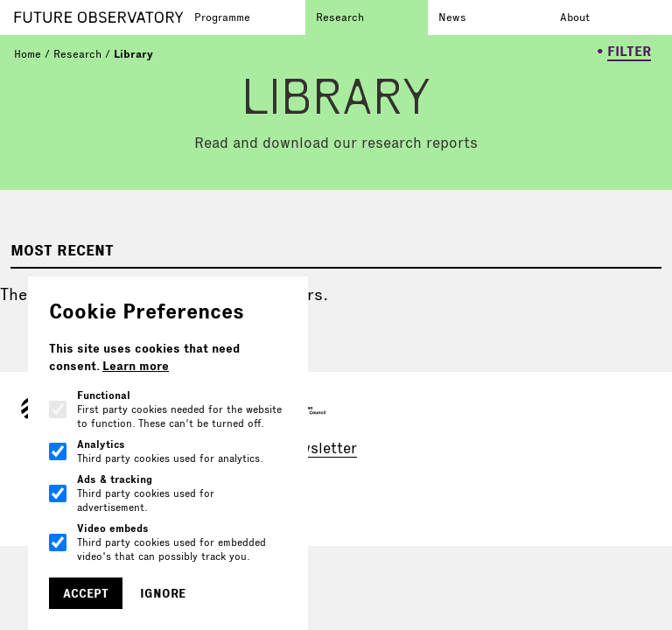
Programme (222, 17)
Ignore (163, 593)
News (452, 17)
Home (28, 54)
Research (340, 17)
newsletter (320, 448)
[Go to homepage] (99, 17)
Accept (86, 593)
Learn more (136, 366)
